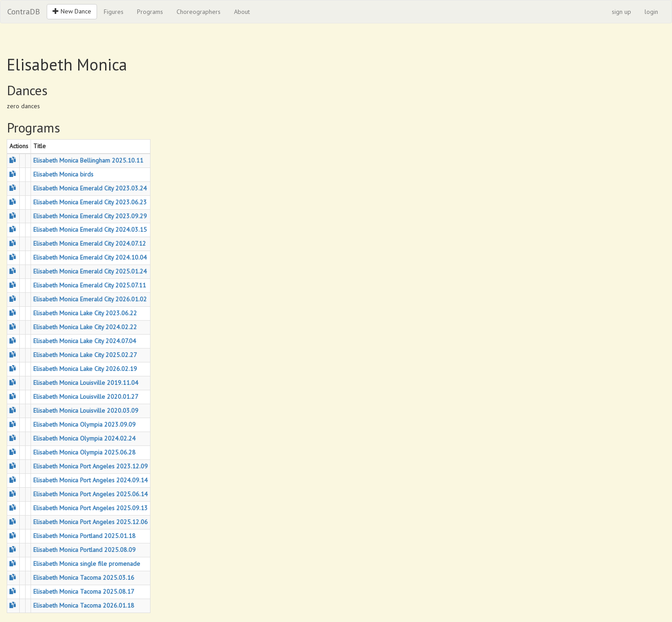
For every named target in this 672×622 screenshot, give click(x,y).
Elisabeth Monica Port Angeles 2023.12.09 (91, 466)
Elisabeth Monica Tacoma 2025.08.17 (84, 591)
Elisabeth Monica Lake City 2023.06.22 (85, 313)
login (651, 12)
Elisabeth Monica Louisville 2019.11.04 (86, 383)
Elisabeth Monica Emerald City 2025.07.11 (90, 285)
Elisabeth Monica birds (63, 174)
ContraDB (24, 11)
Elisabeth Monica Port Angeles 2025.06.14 (91, 494)
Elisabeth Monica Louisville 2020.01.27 (86, 397)
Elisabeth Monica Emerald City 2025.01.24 (90, 271)
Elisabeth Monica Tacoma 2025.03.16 (84, 578)
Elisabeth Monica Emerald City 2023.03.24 (90, 188)
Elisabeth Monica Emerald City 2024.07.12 (90, 243)
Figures (114, 12)
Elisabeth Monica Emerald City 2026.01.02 (90, 299)
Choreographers (199, 12)
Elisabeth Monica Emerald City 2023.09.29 (90, 216)
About (242, 12)
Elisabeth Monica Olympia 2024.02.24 (84, 438)
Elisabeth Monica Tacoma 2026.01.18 (84, 605)
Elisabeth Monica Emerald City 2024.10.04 (90, 257)
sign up (621, 12)
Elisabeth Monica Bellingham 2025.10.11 (88, 160)
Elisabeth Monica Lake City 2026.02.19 (85, 369)
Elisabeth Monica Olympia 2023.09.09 (84, 424)
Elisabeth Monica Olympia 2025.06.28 (84, 452)
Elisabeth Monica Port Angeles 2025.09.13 (91, 508)
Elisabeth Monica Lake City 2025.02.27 (85, 355)
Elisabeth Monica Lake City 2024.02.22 (85, 327)
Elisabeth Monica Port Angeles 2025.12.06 (91, 522)
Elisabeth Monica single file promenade (87, 564)
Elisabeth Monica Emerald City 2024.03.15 (90, 229)
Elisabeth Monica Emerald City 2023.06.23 (90, 202)
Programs (150, 12)
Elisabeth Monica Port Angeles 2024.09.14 (91, 480)
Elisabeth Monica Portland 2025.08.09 (84, 550)
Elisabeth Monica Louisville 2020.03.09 (86, 410)
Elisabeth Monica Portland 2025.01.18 (84, 536)
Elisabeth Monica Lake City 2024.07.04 (85, 341)
